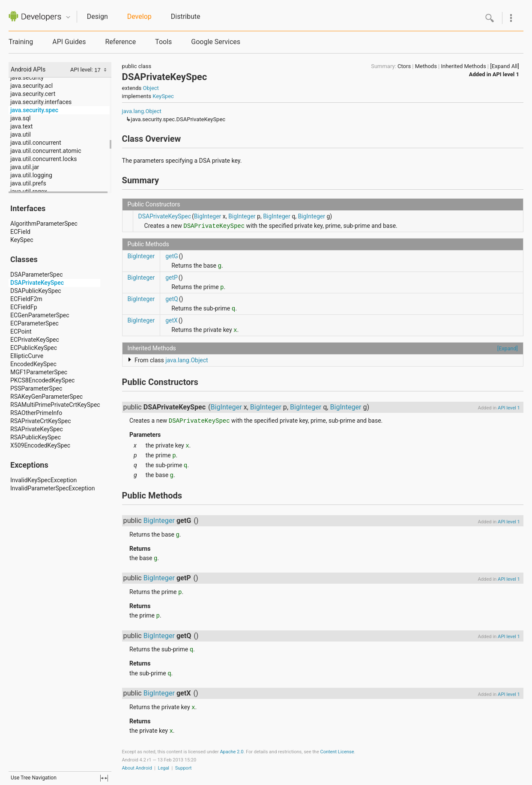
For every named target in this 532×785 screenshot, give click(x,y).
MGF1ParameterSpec (39, 372)
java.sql (20, 118)
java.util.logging (31, 175)
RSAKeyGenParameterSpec (46, 397)
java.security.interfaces (41, 102)
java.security (27, 78)
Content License (337, 752)
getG (172, 256)
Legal (163, 768)
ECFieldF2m (26, 299)
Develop (139, 16)
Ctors (404, 66)
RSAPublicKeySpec (36, 437)
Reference (120, 42)
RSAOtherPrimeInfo (36, 413)
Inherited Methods (463, 66)
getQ (172, 299)
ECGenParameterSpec (40, 315)
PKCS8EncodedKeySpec (42, 380)
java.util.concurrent (36, 143)
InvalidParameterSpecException (52, 488)
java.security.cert (33, 94)
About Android (137, 768)
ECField (20, 232)
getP (172, 278)
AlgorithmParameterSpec (44, 224)
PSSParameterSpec (36, 388)
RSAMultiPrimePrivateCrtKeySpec (55, 405)
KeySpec (22, 240)
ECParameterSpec (34, 323)
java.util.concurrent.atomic (46, 151)
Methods (426, 66)
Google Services (216, 42)
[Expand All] (505, 66)
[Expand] (508, 348)
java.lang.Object (142, 111)
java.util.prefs (28, 183)
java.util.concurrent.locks (44, 159)
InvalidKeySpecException (43, 480)
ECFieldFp (24, 307)
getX (172, 320)
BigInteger (208, 216)
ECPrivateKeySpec (35, 340)
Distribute (186, 16)
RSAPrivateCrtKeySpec (41, 421)
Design (97, 16)
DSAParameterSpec (36, 275)
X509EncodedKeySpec (40, 445)
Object (151, 88)
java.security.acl (31, 86)
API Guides (69, 42)
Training (21, 42)
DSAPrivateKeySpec (37, 283)
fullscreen (104, 778)
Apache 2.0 (232, 752)
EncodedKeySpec (33, 364)
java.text (21, 126)
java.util (21, 134)
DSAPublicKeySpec (36, 291)
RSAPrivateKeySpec (37, 429)
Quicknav (68, 17)
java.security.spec (34, 110)
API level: (82, 70)
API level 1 (506, 74)
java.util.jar (25, 167)
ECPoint (21, 331)
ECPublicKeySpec (34, 348)
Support (184, 768)
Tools (163, 42)
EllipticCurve (27, 356)
